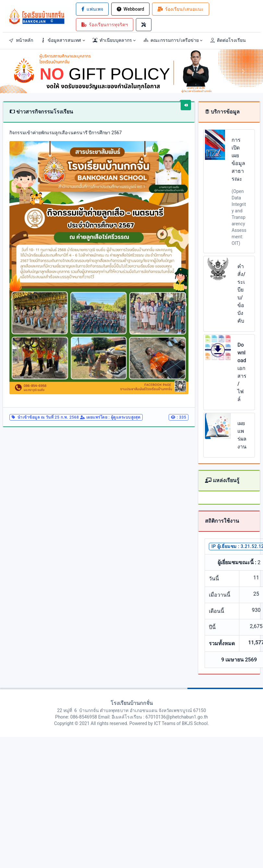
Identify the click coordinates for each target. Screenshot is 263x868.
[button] (63, 40)
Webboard (131, 9)
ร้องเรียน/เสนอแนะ (180, 9)
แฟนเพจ (92, 9)
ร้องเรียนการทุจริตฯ (105, 25)
